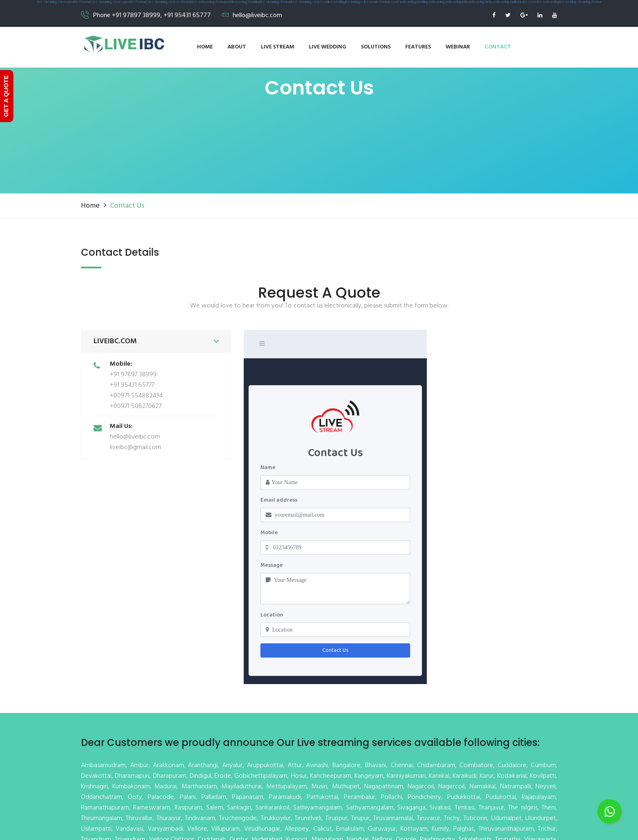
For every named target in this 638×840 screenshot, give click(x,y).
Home (205, 47)
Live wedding (328, 47)
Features (418, 47)
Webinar (458, 47)
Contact (498, 47)
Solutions (376, 47)
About (237, 47)
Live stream (277, 47)
